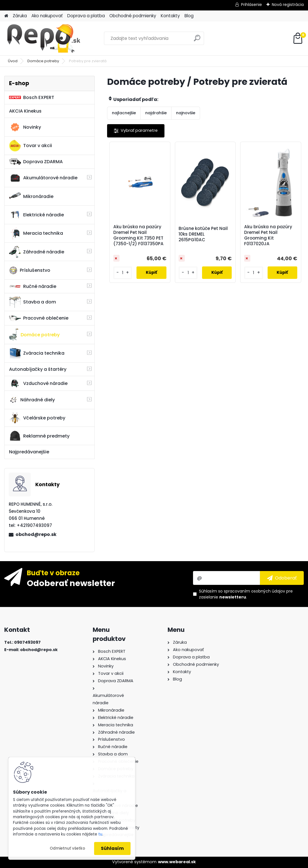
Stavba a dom (32, 302)
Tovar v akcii (31, 146)
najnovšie (186, 113)
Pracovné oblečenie (39, 318)
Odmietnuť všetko (67, 848)
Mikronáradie (31, 196)
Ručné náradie (33, 286)
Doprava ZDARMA (36, 162)
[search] (197, 40)
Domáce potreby (43, 61)
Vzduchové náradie (38, 383)
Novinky (25, 127)
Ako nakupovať (47, 16)
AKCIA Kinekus (25, 111)
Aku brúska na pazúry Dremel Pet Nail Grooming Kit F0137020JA (268, 235)
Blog (189, 16)
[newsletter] (282, 578)
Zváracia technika (37, 353)
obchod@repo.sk (36, 534)
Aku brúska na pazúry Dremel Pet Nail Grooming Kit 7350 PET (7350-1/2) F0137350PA (138, 235)
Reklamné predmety (39, 436)
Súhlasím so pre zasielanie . (246, 594)
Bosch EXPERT (32, 97)
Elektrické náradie (36, 215)
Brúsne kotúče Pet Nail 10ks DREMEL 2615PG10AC (203, 234)
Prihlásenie (251, 5)
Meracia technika (36, 233)
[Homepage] (6, 16)
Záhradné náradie (37, 252)
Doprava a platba (86, 16)
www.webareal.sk (177, 862)
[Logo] (43, 38)
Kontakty (170, 16)
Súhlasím (112, 848)
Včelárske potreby (37, 418)
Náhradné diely (32, 400)
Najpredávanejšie (29, 452)
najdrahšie (156, 113)
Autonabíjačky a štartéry (38, 369)
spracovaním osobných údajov (254, 591)
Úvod (13, 61)
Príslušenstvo (30, 270)
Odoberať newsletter (71, 583)
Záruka (20, 16)
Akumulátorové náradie (43, 178)
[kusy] (123, 273)
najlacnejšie (124, 113)
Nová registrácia (288, 5)
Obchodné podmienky (133, 16)
